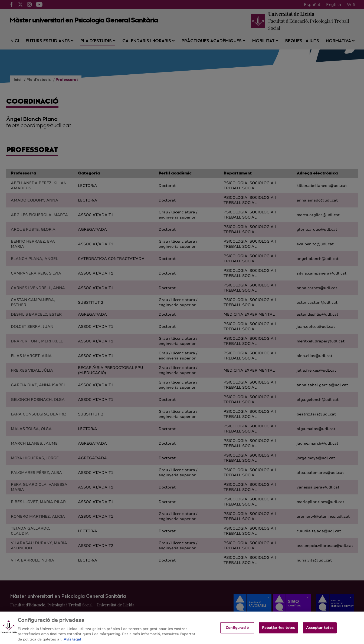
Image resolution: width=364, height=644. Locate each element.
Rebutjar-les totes (278, 634)
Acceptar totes (320, 634)
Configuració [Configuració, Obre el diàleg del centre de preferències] (237, 634)
